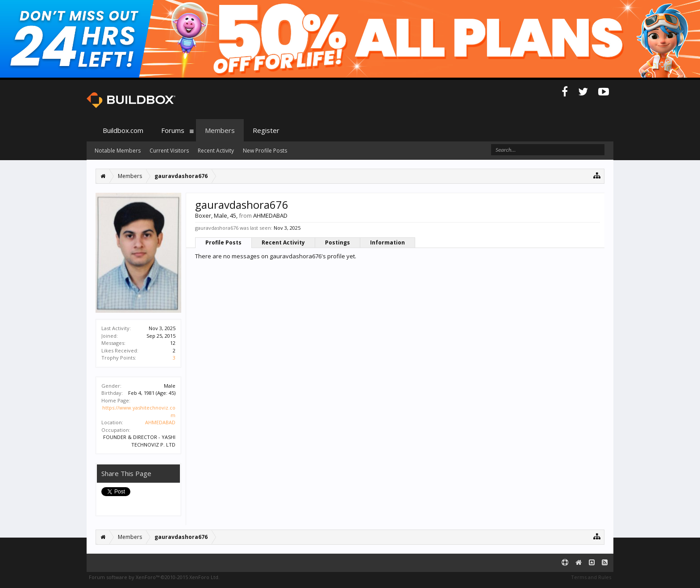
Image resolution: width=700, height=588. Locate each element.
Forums (173, 130)
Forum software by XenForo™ (154, 577)
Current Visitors (169, 151)
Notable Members (118, 151)
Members (220, 130)
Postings (337, 242)
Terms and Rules (591, 577)
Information (387, 242)
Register (266, 130)
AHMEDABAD (160, 422)
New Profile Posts (265, 151)
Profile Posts (223, 242)
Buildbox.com (123, 130)
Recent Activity (283, 242)
